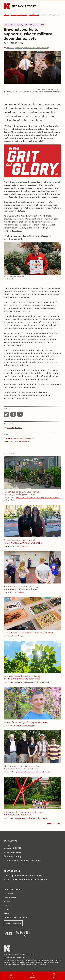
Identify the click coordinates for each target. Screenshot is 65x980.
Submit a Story (14, 857)
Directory (8, 894)
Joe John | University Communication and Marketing (27, 48)
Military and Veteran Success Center (17, 441)
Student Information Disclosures (36, 964)
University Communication (19, 15)
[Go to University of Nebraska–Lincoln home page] (7, 6)
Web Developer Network (48, 960)
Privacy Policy (8, 964)
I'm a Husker (8, 438)
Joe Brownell (19, 438)
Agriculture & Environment (26, 498)
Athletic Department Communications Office (25, 879)
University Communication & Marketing (23, 875)
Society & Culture (10, 500)
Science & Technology (53, 498)
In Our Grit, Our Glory (14, 428)
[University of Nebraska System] (23, 934)
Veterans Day (29, 438)
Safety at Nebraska (19, 964)
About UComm (14, 853)
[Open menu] (11, 976)
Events (7, 902)
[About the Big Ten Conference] (8, 934)
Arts (17, 818)
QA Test (59, 960)
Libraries (8, 906)
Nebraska (6, 15)
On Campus (40, 498)
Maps (6, 909)
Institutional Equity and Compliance (31, 962)
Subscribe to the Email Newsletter (23, 861)
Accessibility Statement (12, 962)
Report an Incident (13, 923)
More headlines (53, 824)
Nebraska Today (24, 6)
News (6, 913)
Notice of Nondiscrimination (52, 962)
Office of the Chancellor (15, 917)
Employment (10, 898)
